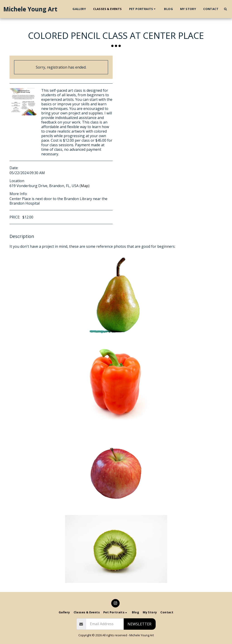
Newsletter (139, 624)
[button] (143, 9)
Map (85, 186)
